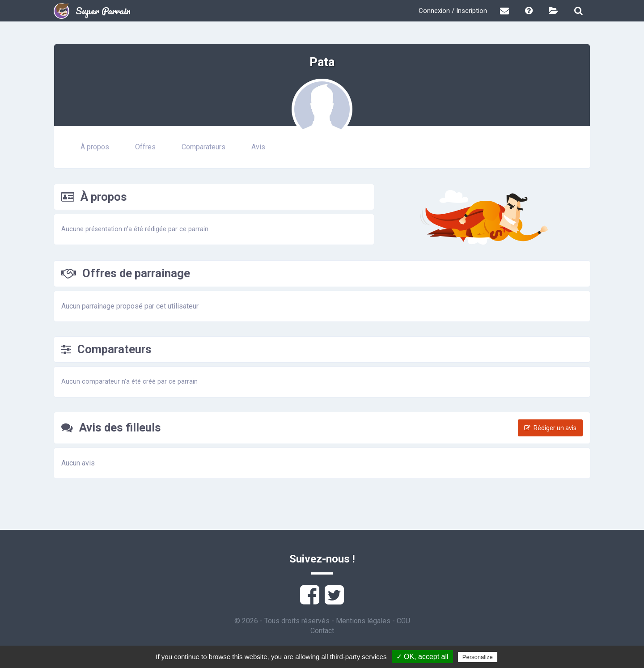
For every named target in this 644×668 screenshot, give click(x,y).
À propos (95, 147)
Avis (258, 147)
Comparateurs (203, 147)
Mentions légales (363, 621)
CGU (403, 621)
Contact (322, 631)
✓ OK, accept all (422, 657)
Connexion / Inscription (453, 11)
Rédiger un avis (550, 428)
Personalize (478, 657)
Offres (145, 147)
